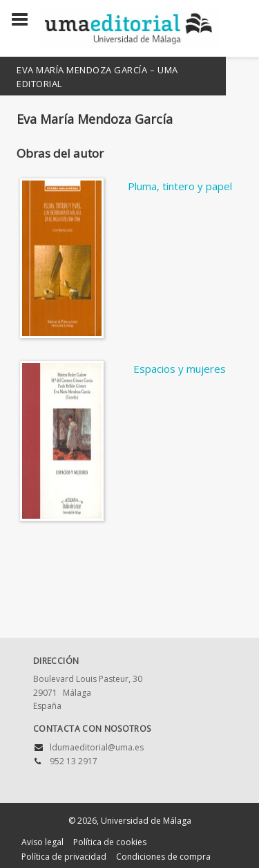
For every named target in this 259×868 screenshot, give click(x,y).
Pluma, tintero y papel (180, 186)
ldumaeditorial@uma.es (97, 747)
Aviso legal (42, 842)
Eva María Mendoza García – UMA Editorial (97, 77)
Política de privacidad (64, 857)
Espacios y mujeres (180, 369)
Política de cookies (110, 842)
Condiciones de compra (163, 857)
